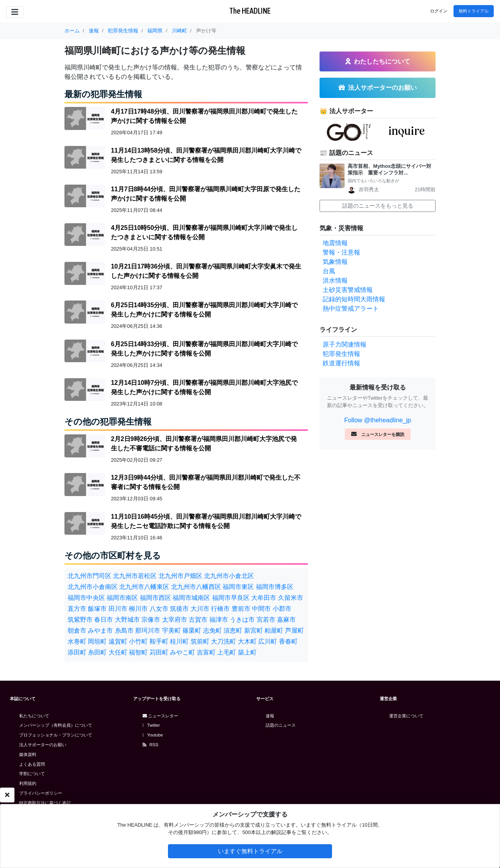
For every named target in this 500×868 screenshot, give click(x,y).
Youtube (153, 735)
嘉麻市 (286, 620)
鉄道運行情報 (341, 363)
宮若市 (266, 620)
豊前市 (241, 609)
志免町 (212, 631)
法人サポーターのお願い (43, 745)
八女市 (159, 609)
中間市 (261, 609)
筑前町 (200, 641)
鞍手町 (159, 641)
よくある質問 (32, 764)
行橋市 (220, 609)
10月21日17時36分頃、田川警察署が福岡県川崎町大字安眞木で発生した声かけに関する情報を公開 (206, 271)
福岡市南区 (122, 598)
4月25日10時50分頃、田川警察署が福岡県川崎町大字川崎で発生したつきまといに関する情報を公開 (204, 232)
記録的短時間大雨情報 (354, 299)
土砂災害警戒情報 (348, 290)
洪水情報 (335, 280)
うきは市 (242, 620)
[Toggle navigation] (15, 12)
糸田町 (97, 652)
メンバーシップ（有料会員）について (56, 725)
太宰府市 (175, 620)
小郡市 (282, 609)
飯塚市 (97, 609)
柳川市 (138, 609)
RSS (151, 745)
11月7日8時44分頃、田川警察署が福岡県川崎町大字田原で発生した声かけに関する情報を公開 (206, 194)
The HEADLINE (250, 11)
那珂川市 (148, 631)
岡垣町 (97, 641)
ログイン (439, 11)
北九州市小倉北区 (229, 576)
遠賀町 (118, 641)
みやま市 (100, 631)
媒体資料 (28, 754)
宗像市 (151, 620)
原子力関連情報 (345, 344)
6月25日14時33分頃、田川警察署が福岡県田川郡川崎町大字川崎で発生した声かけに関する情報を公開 (204, 349)
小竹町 (138, 641)
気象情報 (335, 262)
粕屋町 (274, 631)
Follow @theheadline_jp (378, 420)
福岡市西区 (155, 598)
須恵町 (233, 631)
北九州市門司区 (89, 576)
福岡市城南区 (191, 598)
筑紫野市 (80, 620)
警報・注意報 (341, 252)
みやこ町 (182, 652)
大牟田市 (264, 598)
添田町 (77, 652)
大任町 (118, 652)
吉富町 (206, 652)
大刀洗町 (223, 641)
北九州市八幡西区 (196, 587)
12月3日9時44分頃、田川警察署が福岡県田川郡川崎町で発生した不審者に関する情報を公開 (206, 482)
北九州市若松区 (135, 576)
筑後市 (179, 609)
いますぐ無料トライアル (250, 851)
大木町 (247, 641)
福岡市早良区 (231, 598)
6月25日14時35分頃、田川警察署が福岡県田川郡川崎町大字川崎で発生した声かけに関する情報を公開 (204, 310)
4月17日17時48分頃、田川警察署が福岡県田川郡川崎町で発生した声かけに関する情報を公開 (204, 116)
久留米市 (291, 598)
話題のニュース (281, 725)
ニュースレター (160, 716)
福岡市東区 (238, 587)
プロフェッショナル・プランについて (56, 735)
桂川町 (179, 641)
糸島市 (124, 631)
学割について (32, 774)
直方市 (77, 609)
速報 (270, 716)
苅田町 (159, 652)
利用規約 (28, 783)
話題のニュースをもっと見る (378, 206)
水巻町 (77, 641)
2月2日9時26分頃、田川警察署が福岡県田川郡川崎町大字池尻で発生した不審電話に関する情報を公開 (204, 444)
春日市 (104, 620)
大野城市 (127, 620)
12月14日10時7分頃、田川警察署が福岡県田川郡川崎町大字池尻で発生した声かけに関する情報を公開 (204, 387)
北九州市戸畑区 (180, 576)
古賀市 (198, 620)
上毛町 (227, 652)
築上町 (247, 652)
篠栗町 (192, 631)
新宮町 (254, 631)
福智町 (138, 652)
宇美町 (171, 631)
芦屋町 (295, 631)
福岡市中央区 (86, 598)
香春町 (288, 641)
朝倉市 (77, 631)
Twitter (151, 725)
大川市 (200, 609)
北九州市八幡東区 (144, 587)
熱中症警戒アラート (351, 309)
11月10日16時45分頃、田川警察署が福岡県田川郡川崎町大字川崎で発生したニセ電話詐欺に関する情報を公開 (206, 521)
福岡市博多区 (275, 587)
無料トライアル (474, 11)
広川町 (268, 641)
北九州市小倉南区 (93, 587)
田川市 (118, 609)
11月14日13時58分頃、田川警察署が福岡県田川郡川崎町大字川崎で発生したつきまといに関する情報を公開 (206, 155)
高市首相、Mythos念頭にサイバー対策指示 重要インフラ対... (389, 169)
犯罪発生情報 (341, 354)
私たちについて (34, 716)
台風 (329, 271)
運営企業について (406, 716)
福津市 (219, 620)
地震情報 (335, 243)
